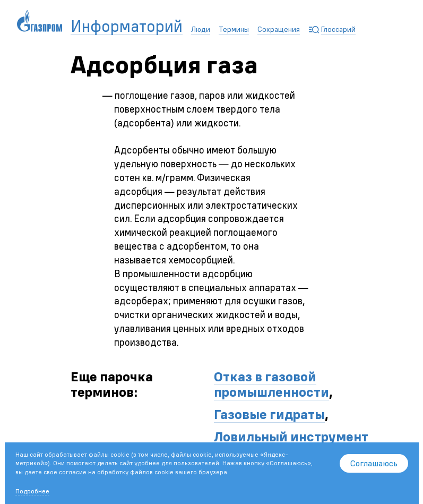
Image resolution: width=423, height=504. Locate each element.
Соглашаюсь (374, 463)
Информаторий (127, 27)
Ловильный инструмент (291, 437)
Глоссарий (338, 29)
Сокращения (279, 29)
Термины (234, 29)
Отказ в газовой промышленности (271, 384)
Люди (201, 29)
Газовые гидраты (269, 414)
